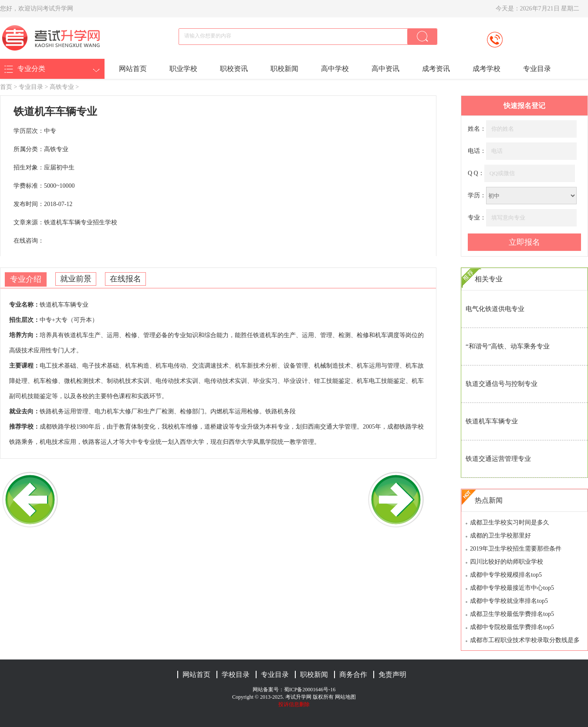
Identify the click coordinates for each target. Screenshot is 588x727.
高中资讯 (385, 69)
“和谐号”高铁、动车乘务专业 (508, 346)
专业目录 (537, 69)
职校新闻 (284, 69)
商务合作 (353, 675)
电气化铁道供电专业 (495, 309)
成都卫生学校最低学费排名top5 (512, 614)
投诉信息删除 (294, 704)
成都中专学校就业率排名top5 (509, 601)
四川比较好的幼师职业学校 (507, 562)
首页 (6, 87)
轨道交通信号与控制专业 (502, 384)
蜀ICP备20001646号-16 (310, 690)
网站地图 (345, 697)
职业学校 (183, 69)
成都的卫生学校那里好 (500, 536)
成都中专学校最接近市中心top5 (512, 588)
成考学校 (487, 69)
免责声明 (392, 675)
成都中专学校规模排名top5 (506, 575)
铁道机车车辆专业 (492, 421)
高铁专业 (62, 87)
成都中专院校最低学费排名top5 (512, 627)
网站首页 (133, 69)
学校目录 (236, 675)
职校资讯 (234, 69)
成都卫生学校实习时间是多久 (510, 522)
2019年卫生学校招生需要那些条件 (516, 549)
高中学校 (335, 69)
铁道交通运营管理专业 (498, 459)
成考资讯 (436, 69)
